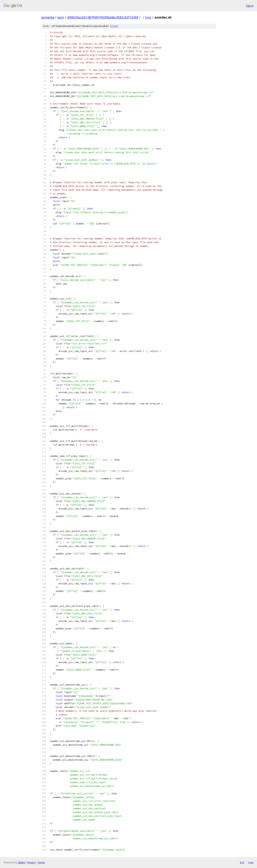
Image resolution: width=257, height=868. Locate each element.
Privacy (31, 862)
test (148, 17)
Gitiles (22, 862)
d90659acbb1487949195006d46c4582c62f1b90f (103, 17)
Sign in (250, 6)
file (114, 26)
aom (61, 17)
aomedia (48, 17)
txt (242, 862)
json (251, 862)
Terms (41, 862)
